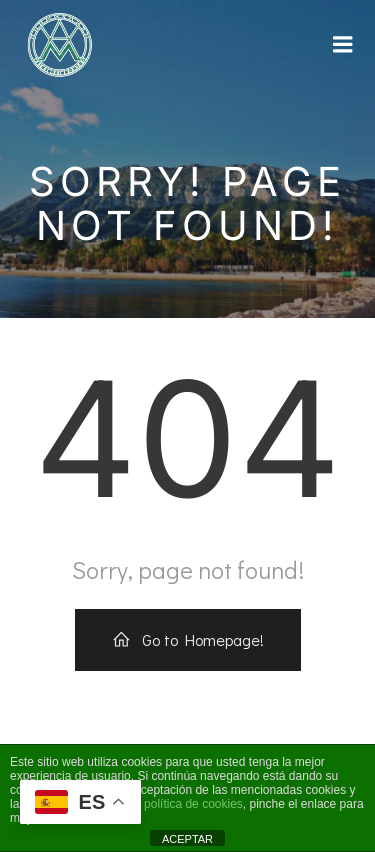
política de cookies (193, 804)
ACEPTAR (187, 839)
